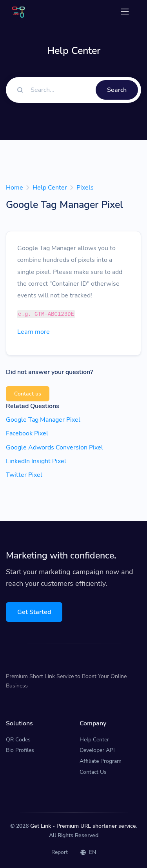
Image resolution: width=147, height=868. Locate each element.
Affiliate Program (101, 761)
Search (117, 90)
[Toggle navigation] (125, 12)
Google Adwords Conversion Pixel (54, 447)
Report (60, 852)
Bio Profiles (20, 750)
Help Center (50, 188)
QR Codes (18, 740)
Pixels (85, 188)
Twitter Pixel (24, 475)
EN (88, 852)
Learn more (34, 332)
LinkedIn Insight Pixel (36, 461)
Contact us (28, 394)
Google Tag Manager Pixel (43, 420)
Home (15, 188)
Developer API (97, 750)
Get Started (34, 612)
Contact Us (93, 772)
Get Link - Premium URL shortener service (83, 826)
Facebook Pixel (27, 433)
